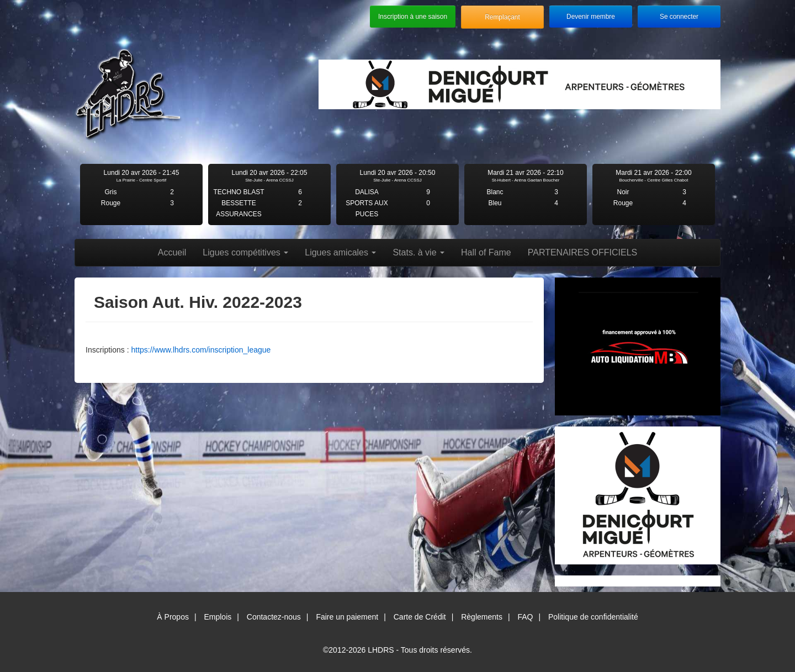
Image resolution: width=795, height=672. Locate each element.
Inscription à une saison (413, 17)
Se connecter (679, 17)
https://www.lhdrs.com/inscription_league (201, 350)
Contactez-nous (274, 617)
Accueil (172, 252)
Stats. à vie (418, 252)
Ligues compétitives (245, 252)
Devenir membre (591, 17)
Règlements (482, 617)
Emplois (218, 617)
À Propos (173, 617)
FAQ (525, 617)
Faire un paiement (347, 617)
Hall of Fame (486, 252)
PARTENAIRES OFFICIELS (583, 252)
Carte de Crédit (420, 617)
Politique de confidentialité (593, 617)
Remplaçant (502, 17)
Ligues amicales (340, 252)
